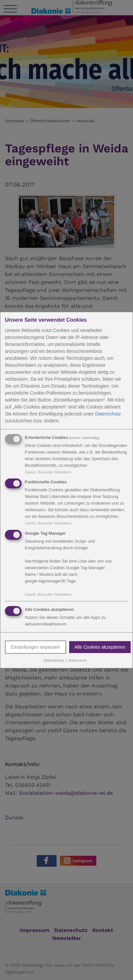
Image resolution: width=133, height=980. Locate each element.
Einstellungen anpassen (36, 647)
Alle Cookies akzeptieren (100, 647)
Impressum (78, 660)
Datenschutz (108, 414)
